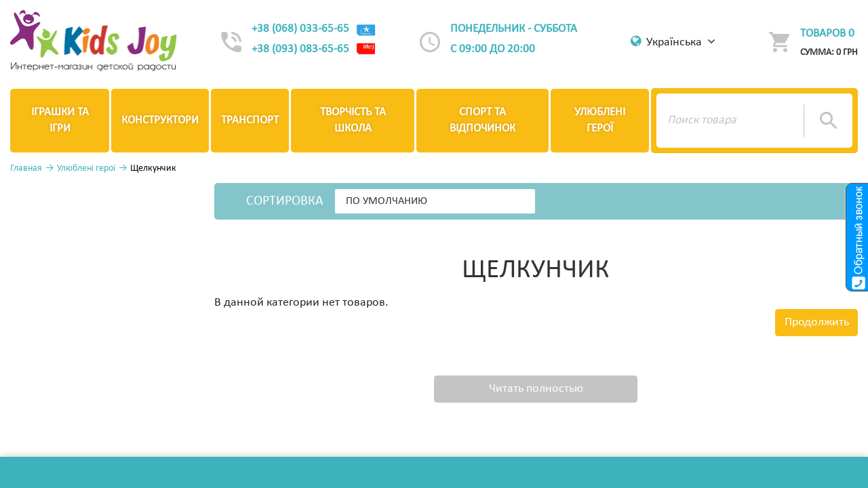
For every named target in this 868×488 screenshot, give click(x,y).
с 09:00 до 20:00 (493, 49)
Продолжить (817, 322)
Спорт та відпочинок (482, 120)
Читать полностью (536, 389)
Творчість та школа (353, 120)
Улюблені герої (600, 120)
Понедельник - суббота (514, 29)
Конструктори (160, 120)
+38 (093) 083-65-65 (314, 49)
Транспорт (250, 120)
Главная (26, 168)
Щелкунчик (153, 168)
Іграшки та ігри (60, 120)
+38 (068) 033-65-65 (314, 29)
